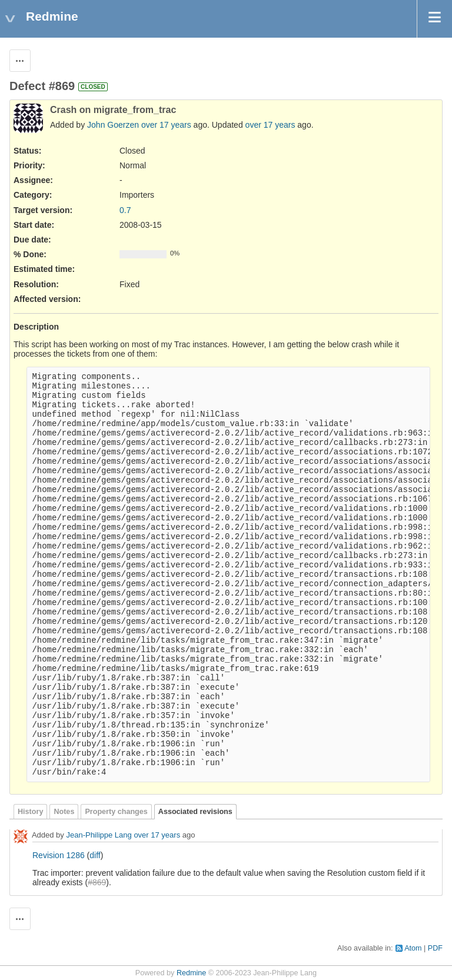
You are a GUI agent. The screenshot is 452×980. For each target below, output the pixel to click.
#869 (97, 882)
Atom (413, 948)
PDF (435, 948)
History (30, 812)
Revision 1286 (59, 855)
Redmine (191, 973)
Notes (64, 812)
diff (95, 855)
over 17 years (166, 125)
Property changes (116, 812)
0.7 (125, 210)
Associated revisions (195, 812)
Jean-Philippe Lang (99, 836)
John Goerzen (113, 125)
